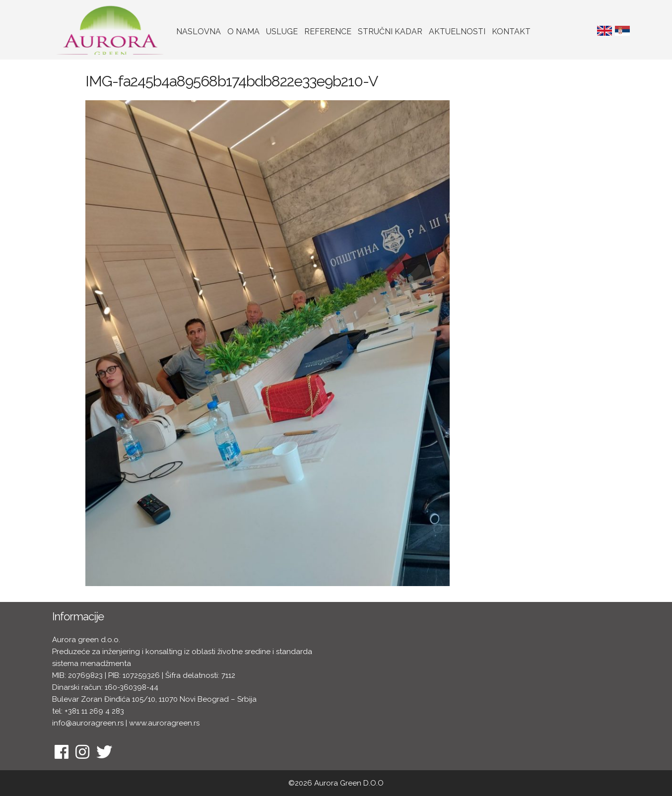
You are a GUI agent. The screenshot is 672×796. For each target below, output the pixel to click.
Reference (328, 32)
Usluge (282, 32)
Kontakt (511, 32)
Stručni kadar (390, 32)
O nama (243, 32)
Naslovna (199, 32)
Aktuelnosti (457, 32)
